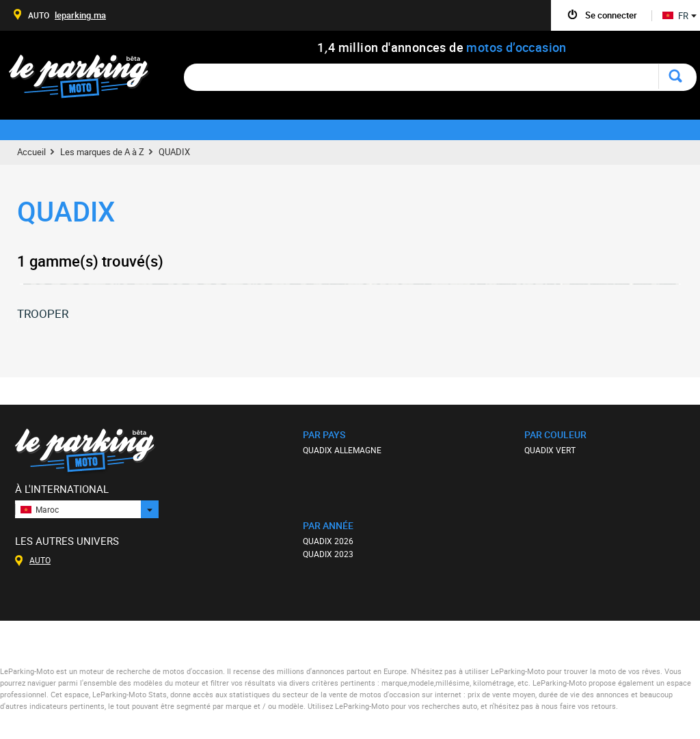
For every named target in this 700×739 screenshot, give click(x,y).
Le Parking (86, 80)
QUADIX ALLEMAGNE (342, 450)
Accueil (31, 152)
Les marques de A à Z (102, 152)
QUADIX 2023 (328, 554)
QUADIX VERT (550, 450)
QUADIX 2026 (328, 541)
